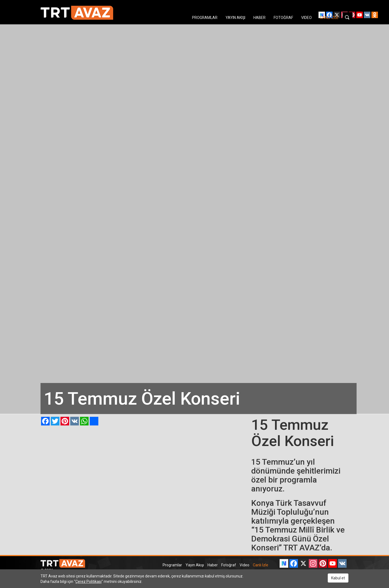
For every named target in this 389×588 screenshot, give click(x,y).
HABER (259, 18)
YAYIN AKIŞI (235, 18)
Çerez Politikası (88, 582)
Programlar (172, 565)
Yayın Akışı (195, 565)
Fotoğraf (229, 565)
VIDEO (306, 18)
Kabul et (338, 578)
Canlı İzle (261, 565)
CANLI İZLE (329, 18)
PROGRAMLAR (205, 18)
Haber (213, 565)
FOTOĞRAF (283, 18)
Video (244, 565)
